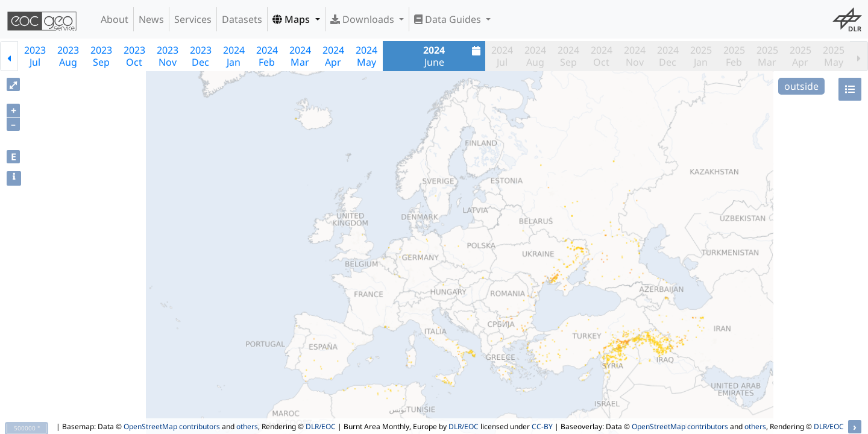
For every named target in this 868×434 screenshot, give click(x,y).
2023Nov (168, 56)
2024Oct (602, 56)
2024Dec (668, 56)
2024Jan (234, 56)
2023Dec (201, 56)
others (247, 426)
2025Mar (767, 56)
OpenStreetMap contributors (172, 426)
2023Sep (101, 56)
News (151, 19)
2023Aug (68, 56)
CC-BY (542, 426)
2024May (366, 56)
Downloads (363, 19)
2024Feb (267, 56)
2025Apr (800, 56)
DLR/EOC (321, 426)
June (453, 56)
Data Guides (449, 19)
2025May (834, 56)
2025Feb (734, 56)
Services (193, 19)
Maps (292, 19)
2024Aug (535, 56)
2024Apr (333, 56)
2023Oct (134, 56)
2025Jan (701, 56)
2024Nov (635, 56)
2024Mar (300, 56)
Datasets (242, 19)
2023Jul (35, 56)
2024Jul (502, 56)
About (115, 19)
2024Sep (568, 56)
